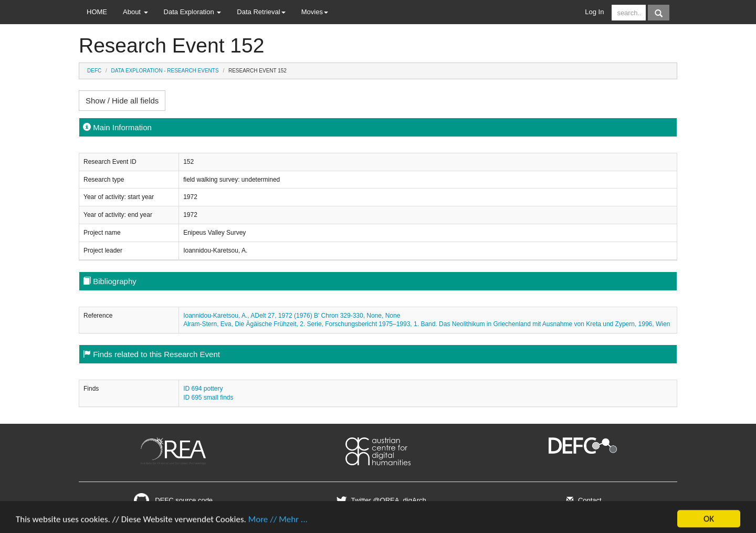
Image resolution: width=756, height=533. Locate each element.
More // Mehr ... (278, 523)
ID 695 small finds (208, 398)
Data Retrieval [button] (261, 12)
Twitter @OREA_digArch (380, 500)
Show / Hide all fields (122, 101)
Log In (594, 12)
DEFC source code (173, 500)
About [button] (135, 12)
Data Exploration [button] (193, 12)
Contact (582, 500)
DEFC (94, 71)
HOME (97, 12)
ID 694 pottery (203, 389)
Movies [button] (315, 12)
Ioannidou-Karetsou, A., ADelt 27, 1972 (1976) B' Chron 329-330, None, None (292, 316)
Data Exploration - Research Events (165, 71)
